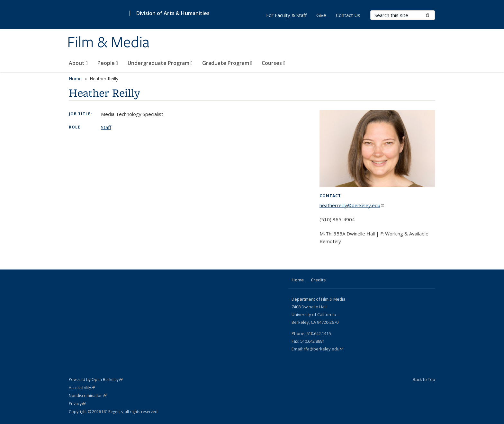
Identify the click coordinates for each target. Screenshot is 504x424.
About (78, 63)
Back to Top (424, 379)
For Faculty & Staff (286, 15)
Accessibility (82, 388)
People (108, 63)
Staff (106, 127)
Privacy (77, 404)
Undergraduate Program (160, 63)
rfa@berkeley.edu (324, 349)
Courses (273, 63)
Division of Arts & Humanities (173, 13)
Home (75, 79)
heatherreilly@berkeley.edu (352, 205)
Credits (318, 280)
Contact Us (348, 15)
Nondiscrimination (88, 396)
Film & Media (108, 43)
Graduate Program (227, 63)
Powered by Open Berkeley (96, 380)
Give (321, 15)
